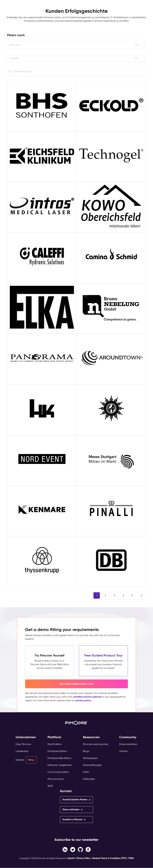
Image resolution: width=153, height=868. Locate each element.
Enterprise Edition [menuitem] (57, 751)
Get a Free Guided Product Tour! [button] (76, 684)
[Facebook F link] (65, 849)
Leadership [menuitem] (22, 751)
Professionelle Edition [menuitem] (59, 758)
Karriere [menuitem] (20, 760)
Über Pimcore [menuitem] (23, 744)
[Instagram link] (80, 849)
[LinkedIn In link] (88, 849)
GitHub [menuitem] (123, 751)
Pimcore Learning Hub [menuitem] (96, 744)
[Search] (10, 71)
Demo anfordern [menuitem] (71, 810)
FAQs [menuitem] (86, 772)
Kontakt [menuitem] (66, 791)
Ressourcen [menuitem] (91, 737)
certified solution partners (87, 697)
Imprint (71, 858)
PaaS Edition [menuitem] (55, 744)
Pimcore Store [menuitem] (56, 779)
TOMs (131, 858)
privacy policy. (84, 700)
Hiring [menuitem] (31, 760)
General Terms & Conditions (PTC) (109, 858)
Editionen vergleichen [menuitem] (60, 765)
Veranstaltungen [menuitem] (92, 765)
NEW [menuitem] (50, 786)
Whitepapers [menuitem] (90, 758)
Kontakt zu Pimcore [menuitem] (72, 819)
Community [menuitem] (128, 737)
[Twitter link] (73, 849)
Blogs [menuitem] (86, 751)
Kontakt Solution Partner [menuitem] (75, 800)
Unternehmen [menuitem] (26, 737)
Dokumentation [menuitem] (128, 744)
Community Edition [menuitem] (58, 772)
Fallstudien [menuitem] (89, 779)
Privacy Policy (83, 858)
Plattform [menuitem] (54, 737)
